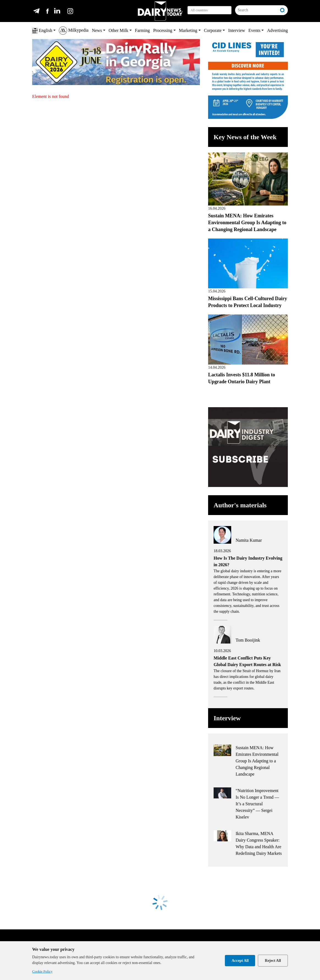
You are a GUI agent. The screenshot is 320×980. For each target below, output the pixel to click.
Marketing (188, 30)
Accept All (240, 961)
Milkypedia (74, 31)
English (42, 31)
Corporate (213, 30)
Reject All (273, 961)
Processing (163, 30)
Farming (142, 30)
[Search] (256, 10)
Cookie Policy (42, 971)
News (97, 30)
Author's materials (240, 505)
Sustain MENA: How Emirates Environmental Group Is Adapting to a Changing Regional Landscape (247, 223)
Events (255, 30)
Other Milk (118, 30)
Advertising (277, 30)
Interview (237, 30)
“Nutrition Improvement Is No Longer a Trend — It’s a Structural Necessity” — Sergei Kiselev (257, 804)
